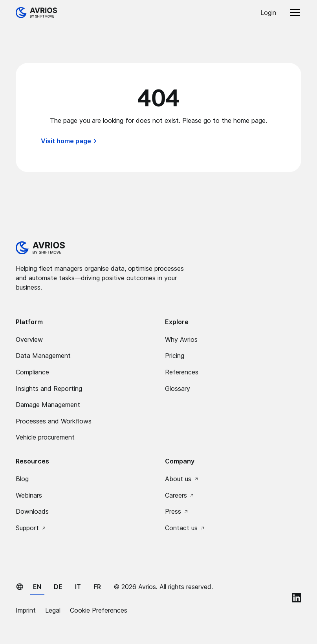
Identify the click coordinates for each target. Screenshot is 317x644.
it (78, 587)
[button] (293, 13)
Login (268, 13)
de (58, 587)
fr (97, 587)
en (37, 587)
